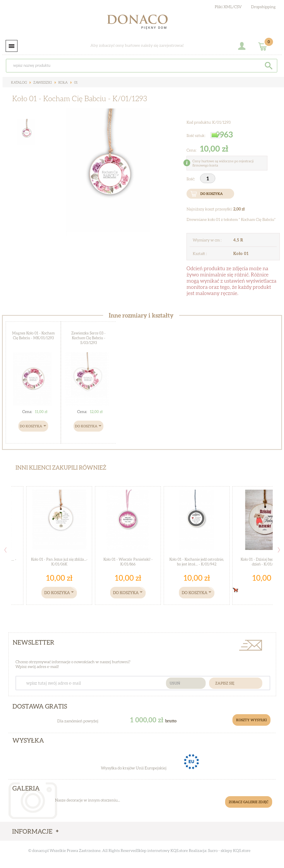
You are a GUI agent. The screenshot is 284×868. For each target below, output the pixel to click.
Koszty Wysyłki (251, 720)
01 (75, 82)
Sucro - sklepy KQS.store (229, 850)
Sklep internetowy (153, 850)
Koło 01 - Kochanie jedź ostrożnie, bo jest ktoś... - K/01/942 (197, 562)
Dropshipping (263, 7)
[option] (108, 172)
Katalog (19, 82)
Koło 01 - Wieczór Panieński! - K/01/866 (128, 562)
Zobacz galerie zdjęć (249, 802)
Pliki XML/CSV (228, 7)
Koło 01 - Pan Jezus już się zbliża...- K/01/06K (59, 562)
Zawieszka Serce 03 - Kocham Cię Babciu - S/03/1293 (88, 338)
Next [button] (279, 550)
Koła (63, 82)
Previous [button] (5, 550)
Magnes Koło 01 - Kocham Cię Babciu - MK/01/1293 (33, 335)
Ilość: (191, 179)
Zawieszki (42, 82)
